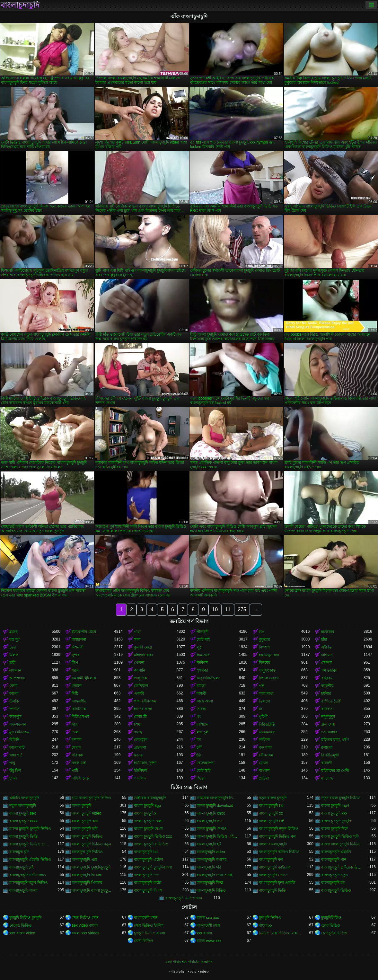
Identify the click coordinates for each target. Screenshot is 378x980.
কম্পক (76, 740)
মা (260, 709)
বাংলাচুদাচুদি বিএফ (148, 890)
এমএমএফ (267, 732)
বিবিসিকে (79, 709)
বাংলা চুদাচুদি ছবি (85, 829)
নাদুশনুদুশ (328, 717)
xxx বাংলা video (22, 933)
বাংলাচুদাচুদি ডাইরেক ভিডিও (342, 867)
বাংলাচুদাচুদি (20, 5)
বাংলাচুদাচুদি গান (334, 860)
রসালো (327, 747)
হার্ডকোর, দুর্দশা (145, 763)
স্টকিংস (202, 663)
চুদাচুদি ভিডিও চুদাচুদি (25, 918)
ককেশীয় (327, 686)
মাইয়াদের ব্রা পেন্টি (335, 771)
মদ (199, 740)
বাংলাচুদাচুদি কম (271, 860)
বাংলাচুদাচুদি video (211, 852)
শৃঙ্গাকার (202, 670)
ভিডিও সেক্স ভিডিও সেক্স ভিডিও (280, 933)
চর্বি (199, 747)
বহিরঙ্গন (327, 678)
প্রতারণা (140, 747)
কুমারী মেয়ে (143, 647)
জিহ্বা (201, 778)
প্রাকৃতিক (140, 678)
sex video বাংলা (85, 925)
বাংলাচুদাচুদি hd (146, 852)
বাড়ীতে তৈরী (331, 701)
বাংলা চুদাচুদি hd (271, 806)
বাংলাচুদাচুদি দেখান (273, 875)
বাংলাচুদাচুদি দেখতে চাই (215, 875)
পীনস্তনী (202, 632)
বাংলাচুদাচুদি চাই (21, 867)
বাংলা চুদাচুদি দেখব (148, 829)
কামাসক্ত (203, 655)
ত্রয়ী (12, 663)
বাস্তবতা (327, 709)
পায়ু (12, 763)
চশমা (138, 724)
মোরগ (76, 747)
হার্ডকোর (328, 632)
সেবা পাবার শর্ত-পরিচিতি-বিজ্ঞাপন (189, 962)
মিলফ (14, 655)
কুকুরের (264, 640)
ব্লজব (13, 632)
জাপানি (140, 670)
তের (13, 647)
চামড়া (201, 686)
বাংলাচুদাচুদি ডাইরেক (275, 867)
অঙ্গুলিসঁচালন (209, 678)
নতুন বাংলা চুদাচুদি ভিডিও (341, 798)
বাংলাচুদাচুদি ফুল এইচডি (277, 883)
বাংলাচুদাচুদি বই (333, 883)
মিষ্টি (75, 693)
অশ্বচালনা (79, 640)
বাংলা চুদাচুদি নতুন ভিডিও (279, 829)
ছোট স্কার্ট (204, 771)
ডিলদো (264, 701)
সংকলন (15, 670)
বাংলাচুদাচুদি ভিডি (272, 890)
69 (199, 755)
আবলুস (15, 717)
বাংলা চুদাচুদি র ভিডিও (151, 844)
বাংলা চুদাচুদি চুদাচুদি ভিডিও (30, 829)
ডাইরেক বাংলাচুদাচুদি (150, 798)
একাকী (139, 693)
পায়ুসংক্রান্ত (267, 670)
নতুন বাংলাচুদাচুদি (23, 806)
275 (242, 609)
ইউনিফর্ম (141, 771)
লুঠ (199, 647)
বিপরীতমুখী (330, 755)
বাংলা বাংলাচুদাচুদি (273, 844)
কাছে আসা (205, 701)
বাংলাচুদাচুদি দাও (146, 875)
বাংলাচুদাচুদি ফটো (147, 883)
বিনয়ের (265, 663)
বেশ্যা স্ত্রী (140, 717)
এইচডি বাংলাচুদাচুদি (24, 798)
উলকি (14, 701)
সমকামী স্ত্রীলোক (84, 678)
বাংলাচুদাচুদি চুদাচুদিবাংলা (153, 867)
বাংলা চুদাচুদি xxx (334, 813)
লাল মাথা (266, 693)
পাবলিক (140, 778)
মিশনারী (78, 647)
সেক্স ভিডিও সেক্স (85, 918)
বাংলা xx (266, 925)
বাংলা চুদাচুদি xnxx (211, 813)
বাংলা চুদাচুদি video (86, 813)
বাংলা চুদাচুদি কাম (85, 821)
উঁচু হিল (15, 771)
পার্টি (75, 771)
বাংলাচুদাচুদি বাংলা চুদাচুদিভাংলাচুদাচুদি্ (93, 890)
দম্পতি (14, 709)
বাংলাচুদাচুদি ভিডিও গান (184, 898)
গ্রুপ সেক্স (328, 724)
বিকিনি (14, 740)
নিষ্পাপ (264, 647)
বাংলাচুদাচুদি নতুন (334, 875)
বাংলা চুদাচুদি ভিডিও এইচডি (218, 836)
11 (228, 609)
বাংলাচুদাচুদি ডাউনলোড (28, 875)
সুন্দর (76, 655)
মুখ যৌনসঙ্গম (19, 732)
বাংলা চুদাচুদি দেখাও (212, 829)
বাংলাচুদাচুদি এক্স (84, 860)
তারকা (201, 709)
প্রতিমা (264, 778)
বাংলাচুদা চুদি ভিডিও (87, 852)
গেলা (76, 732)
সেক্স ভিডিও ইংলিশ (149, 925)
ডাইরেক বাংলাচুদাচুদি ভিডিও (218, 798)
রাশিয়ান (202, 724)
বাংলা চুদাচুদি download (215, 806)
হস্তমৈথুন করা (269, 655)
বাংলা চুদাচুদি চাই (272, 821)
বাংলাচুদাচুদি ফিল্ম (210, 883)
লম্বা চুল (202, 732)
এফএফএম (18, 724)
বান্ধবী (201, 693)
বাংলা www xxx (209, 941)
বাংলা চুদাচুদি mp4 (335, 806)
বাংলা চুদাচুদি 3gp (147, 806)
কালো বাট (17, 747)
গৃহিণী (263, 717)
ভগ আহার (329, 732)
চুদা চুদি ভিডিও (270, 918)
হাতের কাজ (143, 709)
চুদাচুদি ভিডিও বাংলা (149, 933)
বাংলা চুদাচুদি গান (210, 821)
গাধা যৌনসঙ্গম (145, 701)
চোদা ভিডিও (331, 925)
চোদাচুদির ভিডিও (334, 933)
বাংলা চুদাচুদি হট (209, 844)
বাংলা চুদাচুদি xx (271, 813)
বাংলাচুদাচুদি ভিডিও (336, 890)
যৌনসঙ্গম (266, 755)
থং (199, 717)
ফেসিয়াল (141, 686)
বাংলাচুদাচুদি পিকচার (87, 883)
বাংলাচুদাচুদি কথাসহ (211, 860)
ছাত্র (75, 724)
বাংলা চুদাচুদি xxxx (23, 821)
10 (215, 609)
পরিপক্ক (77, 755)
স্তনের (138, 755)
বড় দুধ (14, 640)
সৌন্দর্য (326, 663)
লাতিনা (264, 740)
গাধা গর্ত (16, 755)
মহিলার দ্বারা (143, 655)
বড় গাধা (265, 747)
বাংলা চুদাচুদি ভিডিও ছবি (340, 836)
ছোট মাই (203, 640)
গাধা (137, 632)
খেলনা (139, 663)
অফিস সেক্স (80, 778)
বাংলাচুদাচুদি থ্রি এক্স (87, 875)
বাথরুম (264, 771)
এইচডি (326, 647)
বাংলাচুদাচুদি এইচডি (336, 852)
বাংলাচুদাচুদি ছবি (209, 867)
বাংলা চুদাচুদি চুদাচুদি (336, 821)
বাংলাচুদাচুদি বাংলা (23, 890)
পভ (262, 686)
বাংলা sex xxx (208, 918)
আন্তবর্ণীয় (79, 701)
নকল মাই (79, 763)
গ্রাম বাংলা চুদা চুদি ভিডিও (91, 798)
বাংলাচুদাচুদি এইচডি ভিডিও (30, 860)
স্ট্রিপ (75, 663)
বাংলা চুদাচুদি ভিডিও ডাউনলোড (31, 844)
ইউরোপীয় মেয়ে (84, 632)
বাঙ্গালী (326, 763)
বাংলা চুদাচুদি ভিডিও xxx (153, 836)
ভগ (262, 632)
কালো (14, 693)
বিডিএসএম (80, 717)
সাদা (137, 640)
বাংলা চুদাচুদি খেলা (148, 821)
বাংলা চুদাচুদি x (145, 813)
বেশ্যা (13, 686)
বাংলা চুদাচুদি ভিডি (23, 836)
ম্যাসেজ (327, 778)
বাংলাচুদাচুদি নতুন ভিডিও (29, 883)
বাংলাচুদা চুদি (19, 852)
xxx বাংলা (204, 933)
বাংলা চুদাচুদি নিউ (334, 829)
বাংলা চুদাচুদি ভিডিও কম (277, 836)
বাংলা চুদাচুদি (81, 806)
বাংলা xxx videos (85, 933)
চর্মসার (326, 693)
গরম (75, 670)
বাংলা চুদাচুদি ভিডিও (87, 836)
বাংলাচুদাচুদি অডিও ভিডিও (279, 852)
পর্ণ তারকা (329, 670)
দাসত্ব (138, 732)
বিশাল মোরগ (269, 678)
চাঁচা (324, 640)
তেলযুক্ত (141, 740)
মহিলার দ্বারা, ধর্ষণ (335, 740)
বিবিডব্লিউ (267, 724)
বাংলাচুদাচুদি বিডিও (211, 890)
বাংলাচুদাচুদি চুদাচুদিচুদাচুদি (91, 867)
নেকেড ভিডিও (21, 925)
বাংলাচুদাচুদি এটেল (148, 860)
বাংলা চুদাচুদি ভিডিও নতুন (91, 844)
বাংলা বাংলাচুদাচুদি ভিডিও (341, 844)
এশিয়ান (327, 655)
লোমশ (77, 686)
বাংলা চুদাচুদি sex (22, 813)
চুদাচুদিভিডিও (331, 918)
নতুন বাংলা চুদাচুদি (273, 798)
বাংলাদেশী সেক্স (146, 918)
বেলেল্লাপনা (206, 763)
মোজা (264, 763)
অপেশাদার (17, 678)
